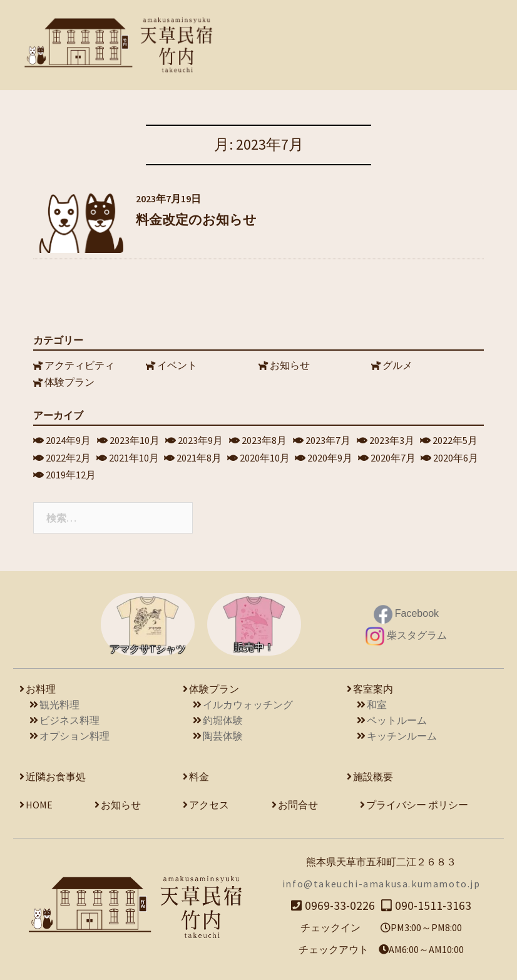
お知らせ (290, 363)
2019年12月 (71, 472)
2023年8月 (265, 438)
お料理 (41, 686)
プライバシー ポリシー (417, 802)
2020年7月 (394, 455)
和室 (377, 702)
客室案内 (373, 686)
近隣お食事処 (56, 774)
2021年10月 (135, 455)
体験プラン (70, 379)
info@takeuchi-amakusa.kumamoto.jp (381, 881)
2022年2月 (69, 455)
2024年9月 (69, 438)
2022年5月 (456, 438)
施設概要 (373, 774)
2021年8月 (200, 455)
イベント (178, 363)
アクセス (209, 802)
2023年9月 (201, 438)
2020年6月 (456, 455)
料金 (199, 774)
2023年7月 (329, 438)
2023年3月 (392, 438)
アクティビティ (80, 363)
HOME (39, 802)
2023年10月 (135, 438)
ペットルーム (397, 718)
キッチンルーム (402, 733)
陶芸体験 (223, 733)
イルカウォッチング (248, 702)
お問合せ (298, 802)
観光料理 (59, 702)
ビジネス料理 (69, 718)
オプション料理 (74, 733)
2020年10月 (265, 455)
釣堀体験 (223, 718)
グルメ (398, 363)
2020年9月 (330, 455)
